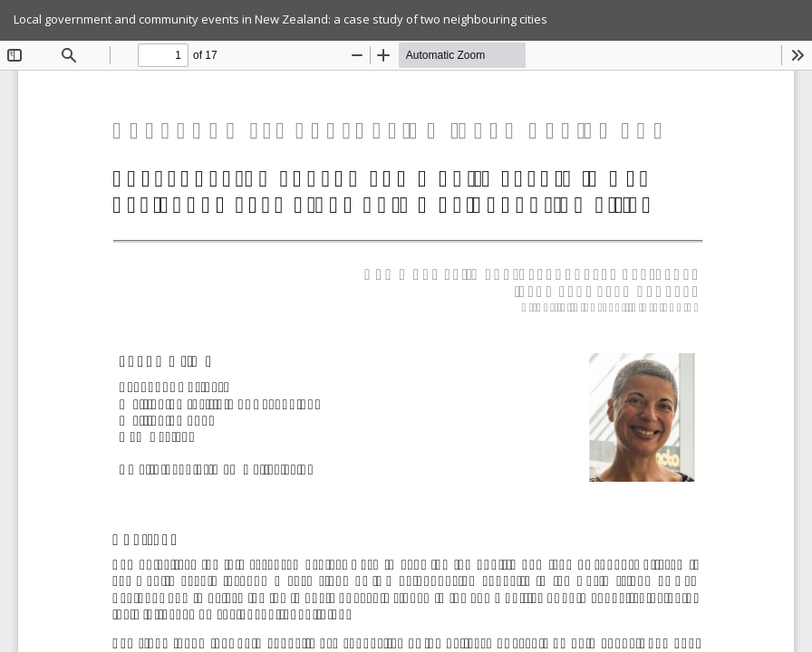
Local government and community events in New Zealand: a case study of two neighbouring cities (280, 19)
